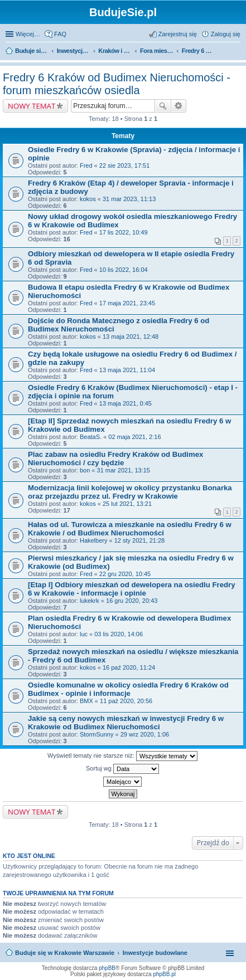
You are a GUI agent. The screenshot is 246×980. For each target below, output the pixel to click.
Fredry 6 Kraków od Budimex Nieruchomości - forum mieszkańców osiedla (117, 84)
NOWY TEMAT (32, 106)
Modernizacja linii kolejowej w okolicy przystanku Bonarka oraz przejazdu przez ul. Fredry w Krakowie (130, 492)
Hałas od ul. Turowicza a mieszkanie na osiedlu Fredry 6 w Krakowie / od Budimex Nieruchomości (130, 529)
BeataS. (91, 437)
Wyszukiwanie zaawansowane (179, 106)
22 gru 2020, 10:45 (125, 574)
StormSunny (97, 734)
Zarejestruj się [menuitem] (178, 34)
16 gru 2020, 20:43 (132, 601)
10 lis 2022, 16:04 (124, 270)
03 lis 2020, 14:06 (119, 634)
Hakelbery (94, 540)
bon (85, 470)
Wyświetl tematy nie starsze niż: (122, 756)
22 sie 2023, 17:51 (125, 165)
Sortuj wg (122, 769)
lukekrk (90, 601)
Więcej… (28, 34)
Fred (86, 165)
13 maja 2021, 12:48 (131, 337)
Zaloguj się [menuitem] (226, 34)
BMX (86, 701)
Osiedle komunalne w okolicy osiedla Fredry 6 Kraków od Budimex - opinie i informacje (128, 689)
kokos (88, 199)
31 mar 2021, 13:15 (124, 470)
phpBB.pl (164, 974)
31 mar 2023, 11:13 (129, 199)
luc (84, 634)
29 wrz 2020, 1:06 (145, 734)
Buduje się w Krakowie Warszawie (65, 953)
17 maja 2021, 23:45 (127, 303)
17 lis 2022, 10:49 (124, 232)
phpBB (107, 968)
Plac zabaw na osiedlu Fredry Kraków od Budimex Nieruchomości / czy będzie (115, 459)
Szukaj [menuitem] (237, 52)
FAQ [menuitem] (60, 34)
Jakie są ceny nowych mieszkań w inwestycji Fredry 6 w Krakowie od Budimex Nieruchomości (126, 723)
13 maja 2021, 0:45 (126, 403)
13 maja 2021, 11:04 (127, 370)
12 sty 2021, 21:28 (140, 540)
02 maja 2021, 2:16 (134, 437)
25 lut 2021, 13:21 (127, 504)
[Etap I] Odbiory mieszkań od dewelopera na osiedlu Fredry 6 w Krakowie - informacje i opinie (132, 589)
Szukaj (163, 106)
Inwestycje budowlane (155, 953)
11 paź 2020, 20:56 (126, 701)
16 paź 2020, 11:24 (129, 667)
